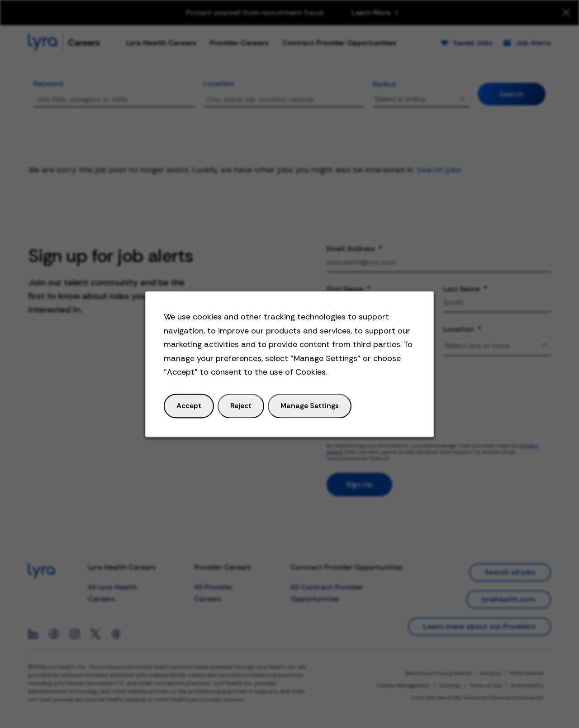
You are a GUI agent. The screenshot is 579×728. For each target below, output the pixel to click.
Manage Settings (309, 410)
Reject (243, 410)
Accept (193, 410)
